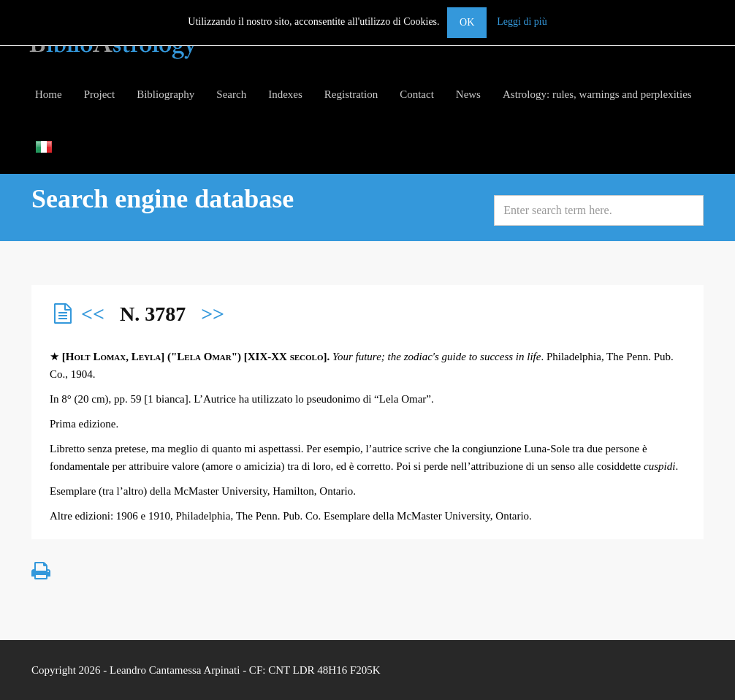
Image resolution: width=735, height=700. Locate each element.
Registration (351, 94)
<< (93, 314)
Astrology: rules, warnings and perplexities (597, 94)
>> (213, 314)
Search (231, 94)
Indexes (285, 94)
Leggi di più (522, 22)
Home (49, 94)
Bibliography (165, 94)
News (468, 94)
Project (100, 94)
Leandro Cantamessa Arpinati (175, 670)
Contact (417, 94)
